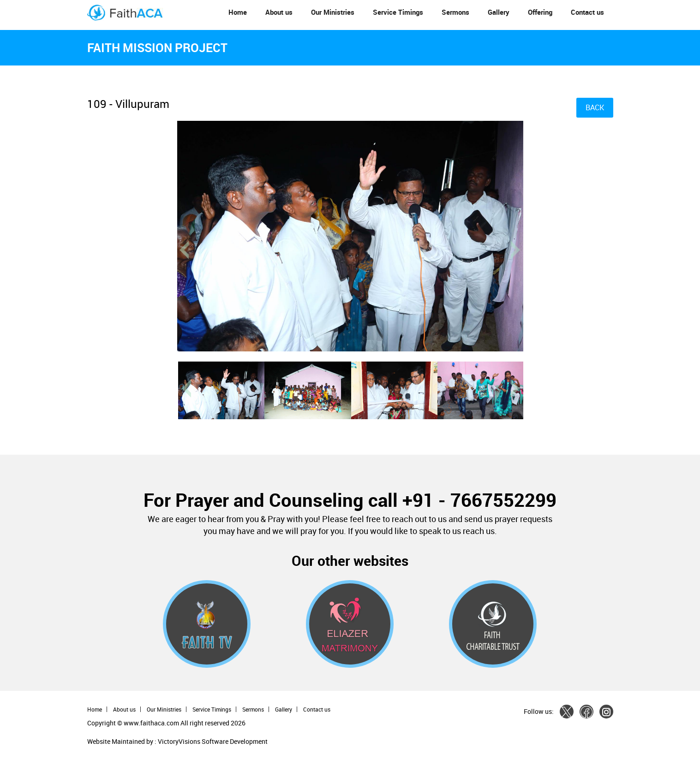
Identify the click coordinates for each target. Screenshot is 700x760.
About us (279, 12)
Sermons (455, 12)
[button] (202, 331)
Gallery (499, 12)
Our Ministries (333, 12)
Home (238, 12)
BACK (595, 107)
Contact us (587, 12)
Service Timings (398, 12)
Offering (540, 12)
